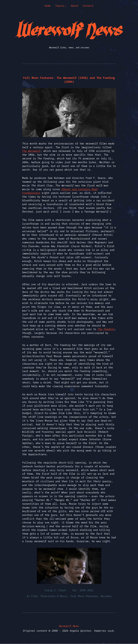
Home (48, 6)
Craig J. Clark (55, 590)
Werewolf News (69, 626)
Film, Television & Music (49, 596)
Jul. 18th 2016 (83, 590)
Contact (88, 6)
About (75, 6)
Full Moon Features (84, 596)
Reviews (106, 596)
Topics (60, 6)
